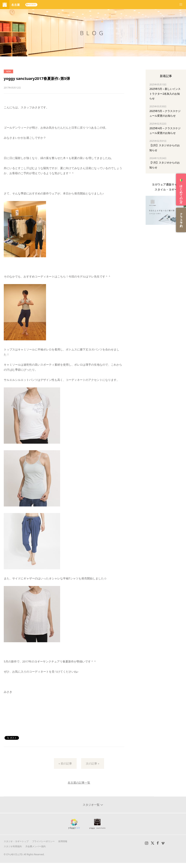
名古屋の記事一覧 (79, 782)
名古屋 (15, 5)
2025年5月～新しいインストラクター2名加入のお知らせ (165, 93)
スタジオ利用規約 (13, 846)
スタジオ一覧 (91, 805)
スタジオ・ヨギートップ (16, 841)
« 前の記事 (65, 763)
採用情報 (63, 841)
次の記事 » (93, 763)
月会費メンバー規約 (36, 846)
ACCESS (32, 5)
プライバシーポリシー (43, 841)
